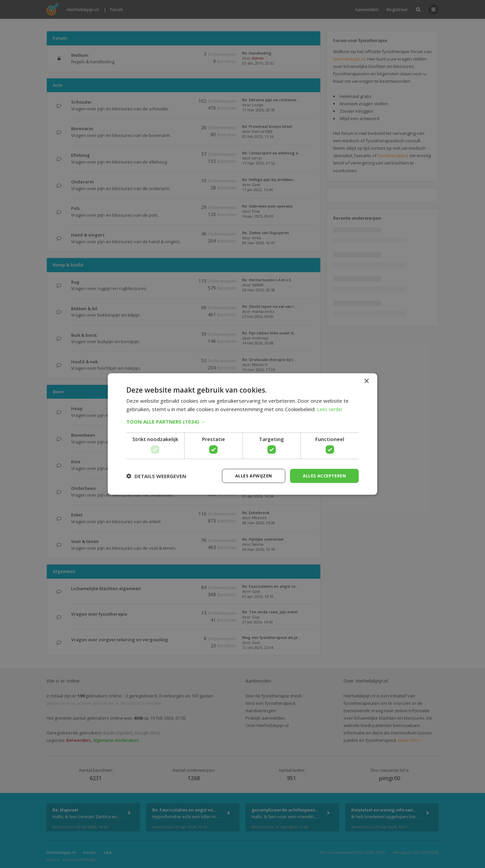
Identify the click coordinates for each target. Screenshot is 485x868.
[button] (243, 421)
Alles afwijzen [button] (247, 476)
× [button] (366, 381)
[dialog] (243, 434)
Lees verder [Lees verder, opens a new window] (331, 408)
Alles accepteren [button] (322, 476)
